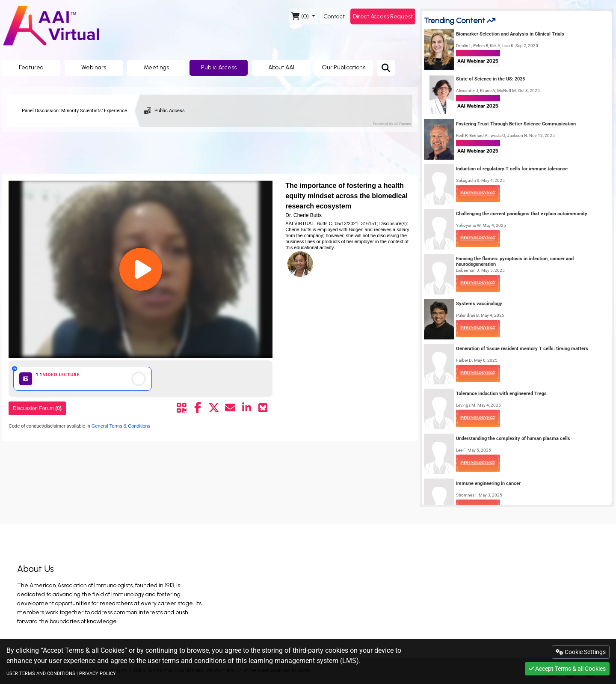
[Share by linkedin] (246, 408)
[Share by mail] (230, 408)
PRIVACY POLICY (98, 674)
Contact (334, 16)
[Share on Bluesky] (263, 408)
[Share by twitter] (214, 408)
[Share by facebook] (198, 408)
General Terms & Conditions (120, 426)
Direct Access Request (383, 16)
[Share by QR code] (181, 408)
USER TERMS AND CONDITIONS (41, 674)
